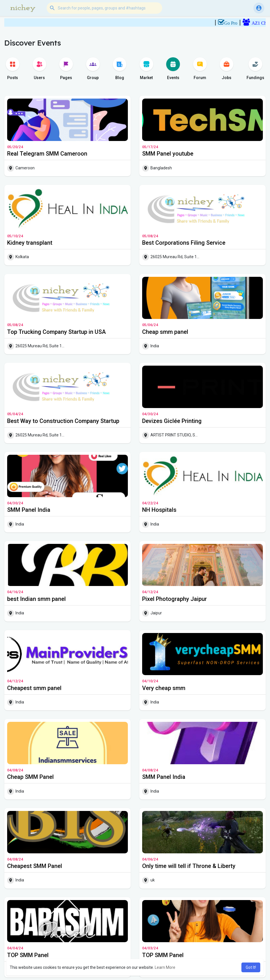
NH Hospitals (159, 510)
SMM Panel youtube (168, 154)
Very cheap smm (164, 688)
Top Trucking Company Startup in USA (56, 332)
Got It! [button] (251, 967)
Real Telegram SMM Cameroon (47, 154)
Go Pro (238, 23)
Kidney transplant (30, 243)
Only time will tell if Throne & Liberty (189, 866)
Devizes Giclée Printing (172, 421)
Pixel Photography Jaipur (174, 599)
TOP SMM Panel (28, 955)
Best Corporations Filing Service (184, 243)
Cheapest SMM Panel (35, 866)
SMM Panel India (29, 510)
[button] (104, 8)
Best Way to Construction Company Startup (63, 421)
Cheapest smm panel (34, 688)
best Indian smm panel (36, 599)
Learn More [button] (165, 967)
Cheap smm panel (165, 332)
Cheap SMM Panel (30, 777)
